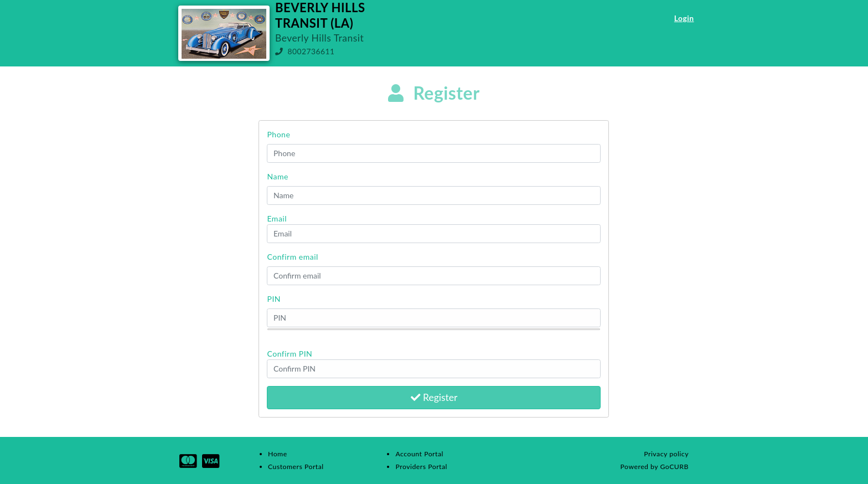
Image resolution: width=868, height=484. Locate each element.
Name (277, 176)
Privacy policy (666, 454)
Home (278, 454)
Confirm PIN (290, 354)
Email (277, 218)
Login (684, 18)
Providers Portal (421, 467)
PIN (274, 299)
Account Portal (419, 454)
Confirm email (292, 257)
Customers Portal (296, 467)
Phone (278, 134)
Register (434, 397)
